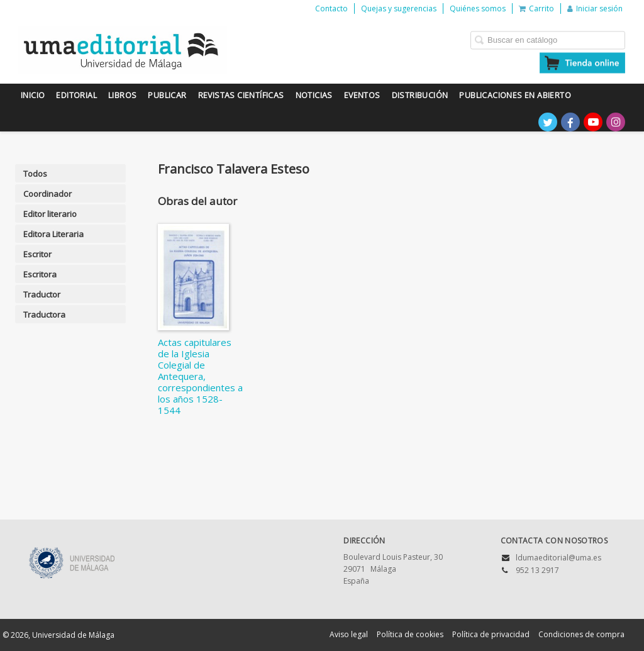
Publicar (167, 95)
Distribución (420, 95)
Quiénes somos (478, 8)
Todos (35, 174)
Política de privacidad (491, 634)
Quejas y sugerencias (399, 8)
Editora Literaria (53, 234)
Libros (122, 95)
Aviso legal (349, 634)
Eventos (362, 95)
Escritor (37, 254)
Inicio (33, 95)
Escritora (40, 274)
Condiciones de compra (581, 634)
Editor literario (50, 214)
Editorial (76, 95)
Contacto (331, 8)
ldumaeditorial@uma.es (558, 558)
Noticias (314, 95)
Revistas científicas (241, 95)
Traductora (44, 314)
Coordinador (47, 194)
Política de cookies (410, 634)
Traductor (42, 294)
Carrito (536, 8)
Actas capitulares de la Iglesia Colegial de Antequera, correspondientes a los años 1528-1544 (200, 376)
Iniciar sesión (595, 8)
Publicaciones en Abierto (515, 95)
